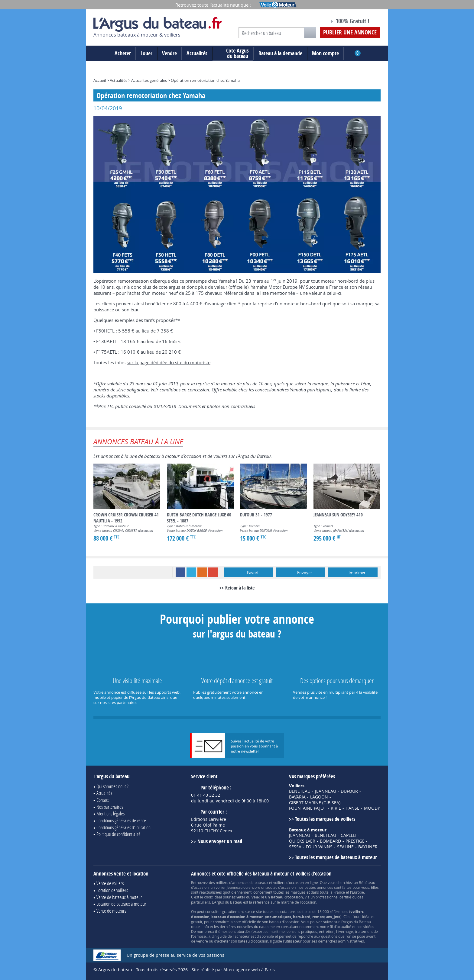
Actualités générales (149, 80)
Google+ (213, 572)
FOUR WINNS (319, 847)
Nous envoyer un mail (220, 841)
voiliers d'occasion (289, 882)
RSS (202, 572)
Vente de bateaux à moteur (119, 897)
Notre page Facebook (313, 22)
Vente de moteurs (111, 911)
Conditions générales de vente (121, 820)
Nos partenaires (110, 807)
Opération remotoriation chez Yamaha (205, 80)
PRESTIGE (355, 841)
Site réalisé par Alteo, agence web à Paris (233, 970)
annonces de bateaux (250, 882)
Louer (146, 53)
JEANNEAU (326, 791)
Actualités (197, 53)
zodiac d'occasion (281, 887)
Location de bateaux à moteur (121, 904)
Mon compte (325, 53)
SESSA (295, 847)
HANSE (352, 808)
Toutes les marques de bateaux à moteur (336, 857)
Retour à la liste (240, 588)
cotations (288, 911)
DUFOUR (349, 791)
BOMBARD (330, 841)
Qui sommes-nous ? (112, 786)
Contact (103, 800)
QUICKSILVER (302, 841)
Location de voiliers (112, 890)
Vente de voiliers (110, 883)
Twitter (191, 572)
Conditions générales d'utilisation (123, 827)
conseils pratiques (302, 931)
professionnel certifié (333, 897)
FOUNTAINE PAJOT (308, 808)
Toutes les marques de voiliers (325, 819)
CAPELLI (349, 835)
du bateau (233, 53)
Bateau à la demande (280, 53)
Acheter (123, 53)
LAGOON (319, 797)
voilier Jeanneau (229, 887)
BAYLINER (368, 847)
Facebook (180, 572)
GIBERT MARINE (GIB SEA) (315, 803)
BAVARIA (297, 797)
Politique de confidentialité (118, 834)
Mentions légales (110, 813)
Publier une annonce (350, 32)
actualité (344, 927)
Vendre (169, 53)
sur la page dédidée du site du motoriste (169, 362)
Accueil (100, 80)
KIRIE (336, 808)
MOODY (372, 808)
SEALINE (345, 847)
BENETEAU (300, 791)
